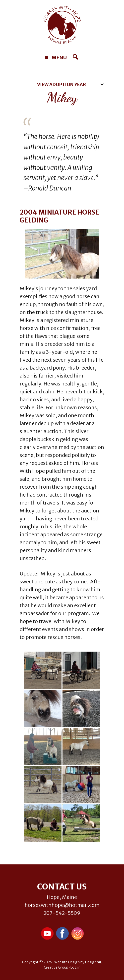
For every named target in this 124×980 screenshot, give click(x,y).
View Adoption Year (62, 85)
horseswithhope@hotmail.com (62, 905)
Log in (75, 967)
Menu (59, 57)
